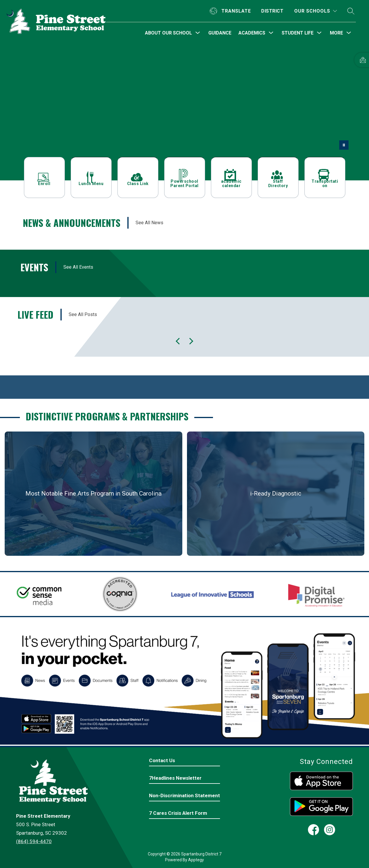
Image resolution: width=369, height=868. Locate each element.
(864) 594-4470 (34, 841)
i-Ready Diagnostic (276, 493)
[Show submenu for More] (336, 33)
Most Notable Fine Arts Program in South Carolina (93, 493)
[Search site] (351, 11)
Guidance (220, 33)
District (272, 11)
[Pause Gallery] (344, 145)
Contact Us (162, 760)
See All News (149, 223)
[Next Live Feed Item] (179, 341)
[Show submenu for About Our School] (168, 33)
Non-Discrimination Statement (184, 795)
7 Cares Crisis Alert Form (178, 813)
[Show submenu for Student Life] (298, 33)
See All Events (78, 267)
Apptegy (196, 860)
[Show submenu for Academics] (252, 33)
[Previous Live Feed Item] (190, 341)
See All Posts (83, 314)
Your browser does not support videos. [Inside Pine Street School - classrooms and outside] (184, 112)
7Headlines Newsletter (175, 778)
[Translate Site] (231, 11)
